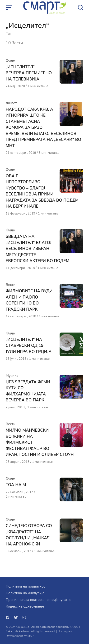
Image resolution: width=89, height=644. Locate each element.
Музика (12, 376)
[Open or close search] (80, 8)
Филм (10, 61)
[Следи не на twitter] (16, 618)
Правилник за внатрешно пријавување (38, 600)
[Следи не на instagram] (24, 618)
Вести (11, 285)
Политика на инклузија (25, 593)
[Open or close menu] (9, 8)
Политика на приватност (26, 586)
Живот (11, 103)
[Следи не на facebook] (8, 618)
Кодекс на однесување (25, 606)
